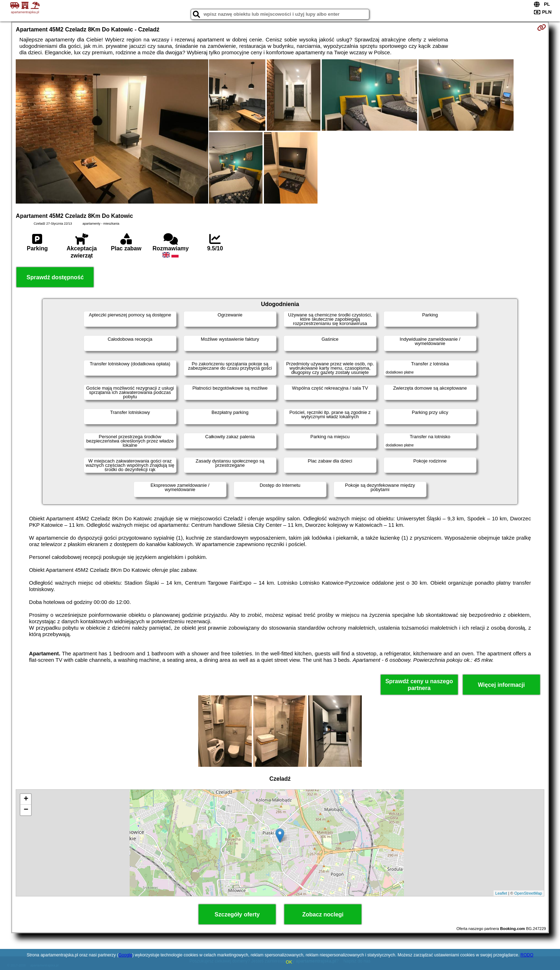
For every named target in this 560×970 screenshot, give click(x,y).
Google (125, 955)
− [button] (26, 810)
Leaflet (501, 893)
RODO (527, 955)
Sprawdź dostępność (55, 277)
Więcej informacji (501, 685)
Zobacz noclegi (323, 914)
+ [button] (26, 799)
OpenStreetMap (528, 893)
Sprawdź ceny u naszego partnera (419, 685)
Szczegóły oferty (237, 914)
